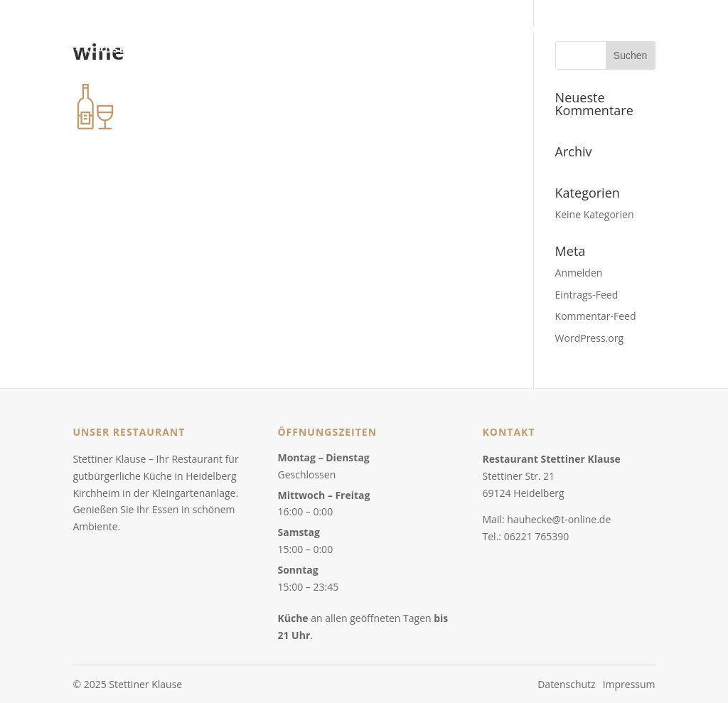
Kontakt (610, 31)
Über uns (550, 31)
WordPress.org (589, 338)
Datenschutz (566, 684)
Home (411, 31)
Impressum (629, 684)
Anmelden (579, 273)
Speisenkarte (477, 31)
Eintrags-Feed (587, 295)
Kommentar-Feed (596, 316)
